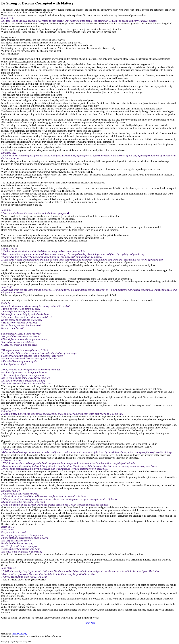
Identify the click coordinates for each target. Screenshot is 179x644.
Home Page (89, 623)
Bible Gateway (20, 634)
